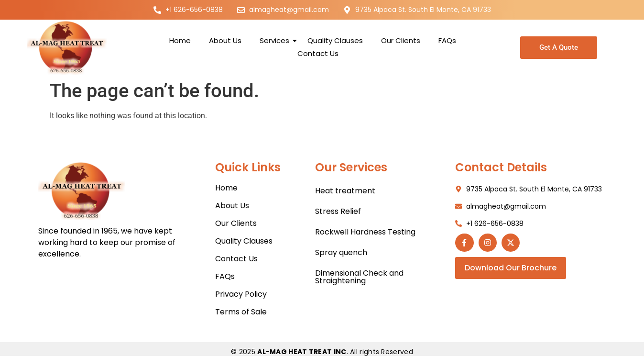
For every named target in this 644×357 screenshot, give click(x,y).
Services (276, 40)
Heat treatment (345, 191)
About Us (225, 40)
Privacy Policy (241, 294)
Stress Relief (338, 211)
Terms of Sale (241, 312)
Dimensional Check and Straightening (359, 277)
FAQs (447, 40)
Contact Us (318, 53)
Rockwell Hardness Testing (365, 232)
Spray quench (341, 252)
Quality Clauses (335, 40)
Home (180, 40)
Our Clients (401, 40)
